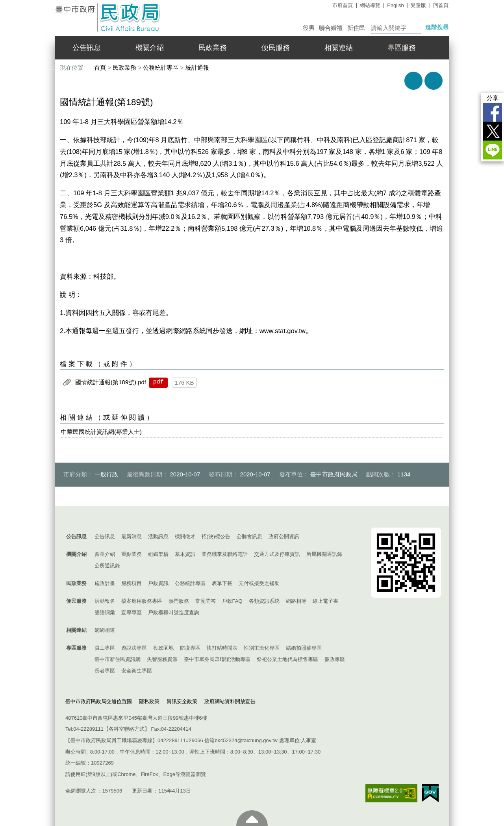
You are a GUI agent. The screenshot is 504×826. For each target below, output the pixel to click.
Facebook (493, 112)
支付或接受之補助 (259, 583)
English (396, 5)
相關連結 (339, 48)
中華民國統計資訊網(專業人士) (101, 432)
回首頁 (441, 5)
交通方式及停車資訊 (277, 554)
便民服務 (276, 48)
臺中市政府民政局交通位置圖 (99, 701)
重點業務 (132, 554)
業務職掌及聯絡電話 (225, 554)
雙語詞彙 (105, 612)
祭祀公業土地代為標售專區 (287, 659)
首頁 (100, 68)
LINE (493, 150)
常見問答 (206, 601)
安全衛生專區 (137, 671)
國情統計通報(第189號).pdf (111, 382)
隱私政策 (149, 701)
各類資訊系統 (264, 601)
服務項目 (132, 583)
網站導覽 (370, 5)
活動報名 (105, 601)
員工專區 (105, 648)
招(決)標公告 (216, 536)
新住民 (356, 28)
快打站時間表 (222, 648)
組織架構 (158, 554)
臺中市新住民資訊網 (118, 659)
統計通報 (197, 68)
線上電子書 (325, 601)
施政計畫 (105, 583)
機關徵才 (185, 536)
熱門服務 (179, 601)
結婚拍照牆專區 (304, 648)
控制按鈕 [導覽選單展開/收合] (252, 518)
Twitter (493, 131)
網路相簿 (296, 601)
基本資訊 (185, 554)
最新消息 (132, 536)
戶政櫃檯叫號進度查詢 (174, 612)
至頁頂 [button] (252, 818)
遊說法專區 (134, 648)
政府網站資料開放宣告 (230, 701)
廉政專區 (335, 659)
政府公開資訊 (284, 536)
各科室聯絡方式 (127, 729)
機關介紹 (150, 48)
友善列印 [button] (413, 81)
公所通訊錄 (107, 566)
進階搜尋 (437, 27)
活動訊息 (158, 536)
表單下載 (222, 583)
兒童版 (418, 5)
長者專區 (105, 671)
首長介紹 (105, 554)
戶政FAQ (232, 601)
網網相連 (105, 630)
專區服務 (402, 48)
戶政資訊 (158, 583)
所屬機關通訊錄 (324, 554)
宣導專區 (132, 612)
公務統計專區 (161, 68)
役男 (309, 28)
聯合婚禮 (331, 28)
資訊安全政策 (182, 701)
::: (52, 3)
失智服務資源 (162, 659)
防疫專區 (190, 648)
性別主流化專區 (262, 648)
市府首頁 (343, 5)
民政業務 (213, 48)
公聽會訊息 (249, 536)
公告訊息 (87, 48)
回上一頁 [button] (434, 81)
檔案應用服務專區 (142, 601)
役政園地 (163, 648)
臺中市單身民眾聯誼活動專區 (217, 659)
